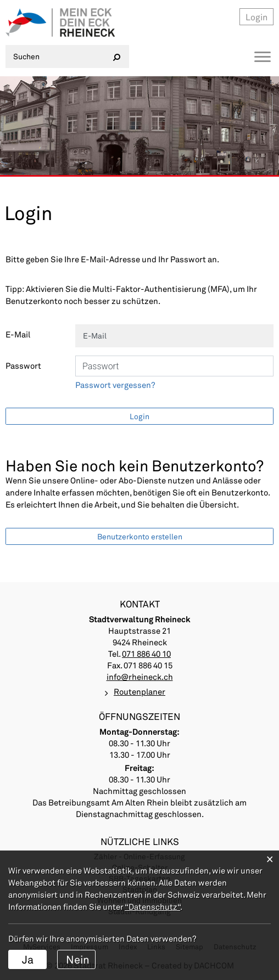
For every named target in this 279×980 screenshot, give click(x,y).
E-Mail (18, 334)
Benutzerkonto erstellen (140, 536)
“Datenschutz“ (152, 906)
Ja (28, 959)
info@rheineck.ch (140, 677)
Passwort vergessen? (115, 385)
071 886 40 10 (146, 654)
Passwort (23, 365)
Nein (78, 959)
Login (256, 17)
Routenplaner (139, 691)
